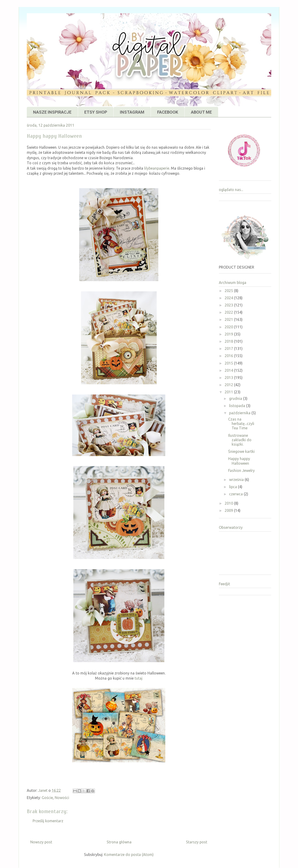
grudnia (236, 398)
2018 (229, 341)
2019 (229, 334)
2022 (229, 312)
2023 (229, 305)
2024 (229, 298)
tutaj (139, 678)
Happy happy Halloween (239, 461)
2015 (229, 363)
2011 (229, 392)
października (240, 413)
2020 (229, 327)
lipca (234, 487)
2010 (229, 503)
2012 (229, 385)
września (237, 480)
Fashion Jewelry (241, 470)
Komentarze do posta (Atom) (129, 855)
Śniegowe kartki (241, 451)
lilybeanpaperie (157, 168)
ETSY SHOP (96, 112)
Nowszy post (41, 842)
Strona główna (119, 842)
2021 (229, 319)
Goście (47, 798)
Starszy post (197, 842)
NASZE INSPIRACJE (52, 112)
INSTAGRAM (132, 112)
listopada (238, 406)
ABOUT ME (201, 112)
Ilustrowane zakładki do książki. (240, 440)
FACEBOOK (168, 112)
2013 (229, 378)
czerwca (236, 494)
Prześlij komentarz (48, 821)
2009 (229, 510)
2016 (229, 356)
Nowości (62, 798)
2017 (229, 349)
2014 (229, 370)
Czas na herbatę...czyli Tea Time (241, 424)
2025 (229, 291)
